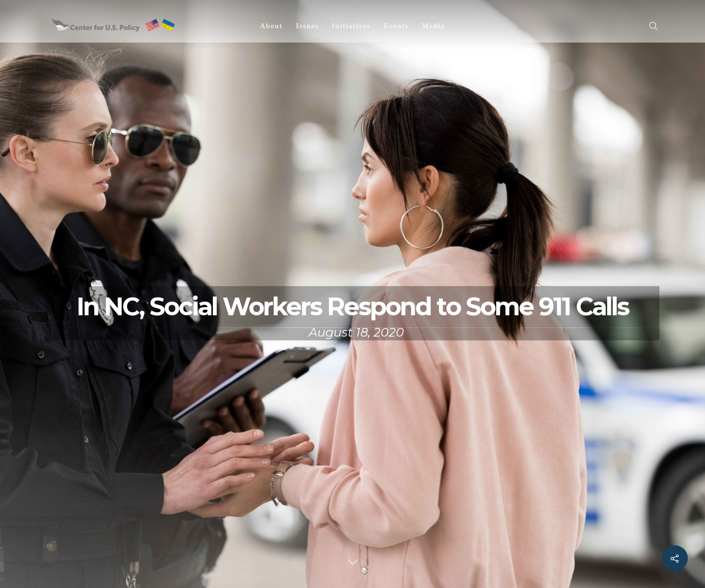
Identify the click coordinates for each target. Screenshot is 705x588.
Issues (307, 26)
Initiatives (351, 26)
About (271, 26)
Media (433, 26)
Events (396, 26)
